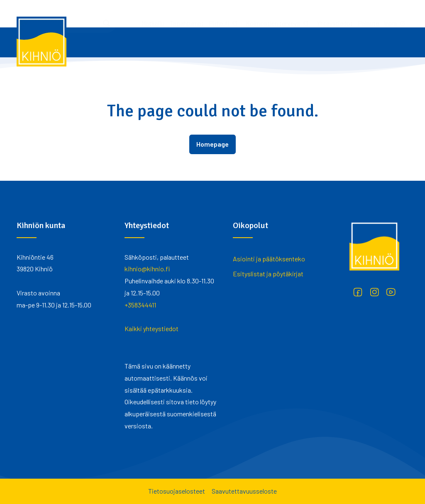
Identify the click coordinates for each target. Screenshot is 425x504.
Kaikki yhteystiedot (151, 328)
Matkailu (43, 14)
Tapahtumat (77, 14)
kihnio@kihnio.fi (147, 269)
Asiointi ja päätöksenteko (269, 259)
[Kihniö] (42, 42)
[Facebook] (358, 292)
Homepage (212, 144)
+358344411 (140, 305)
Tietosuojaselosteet (177, 491)
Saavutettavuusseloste (244, 491)
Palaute (258, 14)
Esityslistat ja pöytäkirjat (268, 274)
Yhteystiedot (225, 14)
